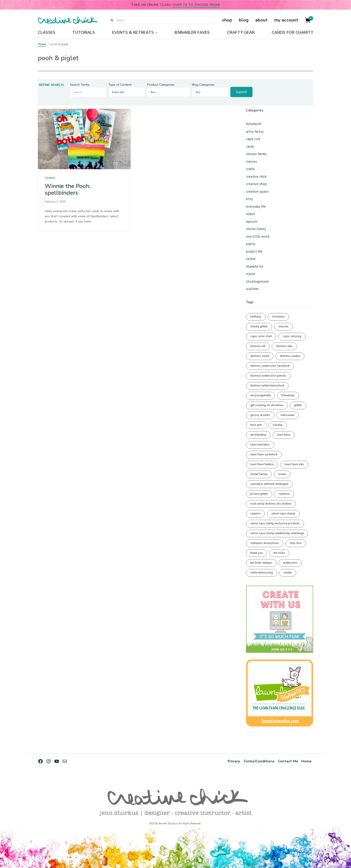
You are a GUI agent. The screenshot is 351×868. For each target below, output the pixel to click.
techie (251, 259)
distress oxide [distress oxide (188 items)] (260, 356)
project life (254, 252)
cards (50, 178)
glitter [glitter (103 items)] (298, 405)
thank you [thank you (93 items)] (257, 553)
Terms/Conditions (259, 761)
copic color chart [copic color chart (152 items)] (261, 336)
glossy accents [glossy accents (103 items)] (260, 415)
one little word (258, 237)
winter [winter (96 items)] (288, 573)
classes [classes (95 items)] (284, 326)
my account (286, 20)
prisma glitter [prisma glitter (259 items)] (259, 494)
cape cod (253, 139)
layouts (252, 222)
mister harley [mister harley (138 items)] (259, 474)
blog (244, 20)
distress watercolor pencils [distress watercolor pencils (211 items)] (268, 376)
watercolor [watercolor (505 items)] (290, 563)
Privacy (234, 761)
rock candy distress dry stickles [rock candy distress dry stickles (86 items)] (271, 504)
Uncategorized (257, 282)
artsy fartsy (255, 132)
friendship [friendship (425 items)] (288, 395)
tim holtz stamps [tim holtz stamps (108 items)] (261, 563)
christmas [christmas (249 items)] (278, 317)
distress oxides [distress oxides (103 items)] (290, 356)
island (250, 214)
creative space (257, 192)
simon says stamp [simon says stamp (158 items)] (283, 514)
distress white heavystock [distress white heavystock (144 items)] (267, 386)
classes (251, 162)
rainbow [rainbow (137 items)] (284, 494)
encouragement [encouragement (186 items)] (260, 395)
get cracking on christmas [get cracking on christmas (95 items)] (267, 405)
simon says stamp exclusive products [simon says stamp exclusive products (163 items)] (275, 523)
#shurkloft (254, 124)
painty (251, 244)
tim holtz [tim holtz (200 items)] (279, 553)
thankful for (255, 267)
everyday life (256, 207)
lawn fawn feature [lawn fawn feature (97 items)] (262, 464)
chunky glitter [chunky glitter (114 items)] (259, 326)
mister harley (256, 229)
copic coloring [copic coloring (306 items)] (292, 336)
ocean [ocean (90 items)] (282, 474)
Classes (47, 32)
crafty (250, 169)
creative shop (256, 184)
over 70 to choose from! (196, 5)
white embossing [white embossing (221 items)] (262, 573)
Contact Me (288, 761)
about (261, 20)
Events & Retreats (133, 32)
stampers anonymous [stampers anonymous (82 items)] (265, 543)
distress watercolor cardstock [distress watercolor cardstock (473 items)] (270, 366)
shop (227, 20)
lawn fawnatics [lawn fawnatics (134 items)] (260, 445)
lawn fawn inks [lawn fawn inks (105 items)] (294, 464)
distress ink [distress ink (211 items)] (258, 346)
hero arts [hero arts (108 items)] (256, 425)
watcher (252, 289)
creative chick (256, 177)
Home (42, 44)
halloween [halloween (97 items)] (288, 415)
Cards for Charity (292, 32)
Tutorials (84, 32)
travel (251, 274)
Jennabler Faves (192, 32)
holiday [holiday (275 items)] (278, 425)
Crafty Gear (241, 32)
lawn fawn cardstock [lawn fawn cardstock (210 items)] (264, 454)
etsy (249, 199)
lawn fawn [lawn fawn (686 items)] (284, 435)
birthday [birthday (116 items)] (256, 317)
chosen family (256, 154)
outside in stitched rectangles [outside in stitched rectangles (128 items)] (269, 484)
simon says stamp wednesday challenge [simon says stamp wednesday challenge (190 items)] (277, 533)
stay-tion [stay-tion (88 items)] (296, 543)
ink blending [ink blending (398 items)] (258, 435)
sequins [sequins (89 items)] (255, 514)
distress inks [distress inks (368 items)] (284, 346)
